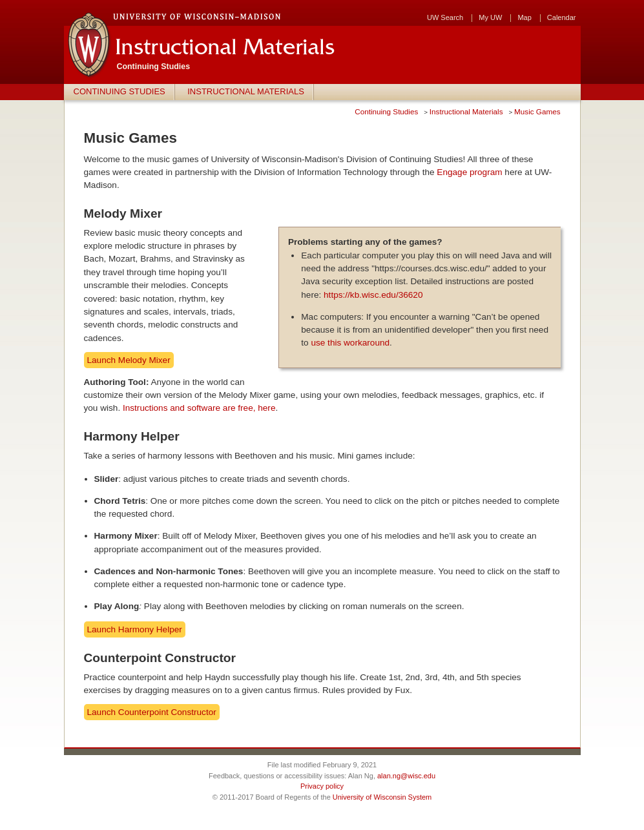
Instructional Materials (246, 91)
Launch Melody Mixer (129, 360)
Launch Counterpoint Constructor (152, 712)
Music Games (537, 111)
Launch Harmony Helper (135, 629)
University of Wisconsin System (382, 797)
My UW (490, 18)
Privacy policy (322, 786)
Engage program (469, 172)
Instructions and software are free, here (199, 408)
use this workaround (350, 343)
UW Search (445, 18)
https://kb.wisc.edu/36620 (373, 295)
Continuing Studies (119, 91)
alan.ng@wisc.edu (406, 776)
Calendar (562, 18)
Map (524, 18)
